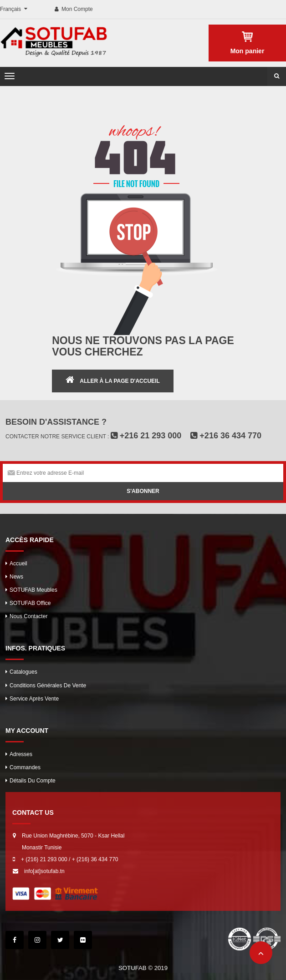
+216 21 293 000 (146, 436)
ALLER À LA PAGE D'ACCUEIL (120, 381)
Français (11, 9)
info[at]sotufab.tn (44, 871)
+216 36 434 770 (226, 436)
